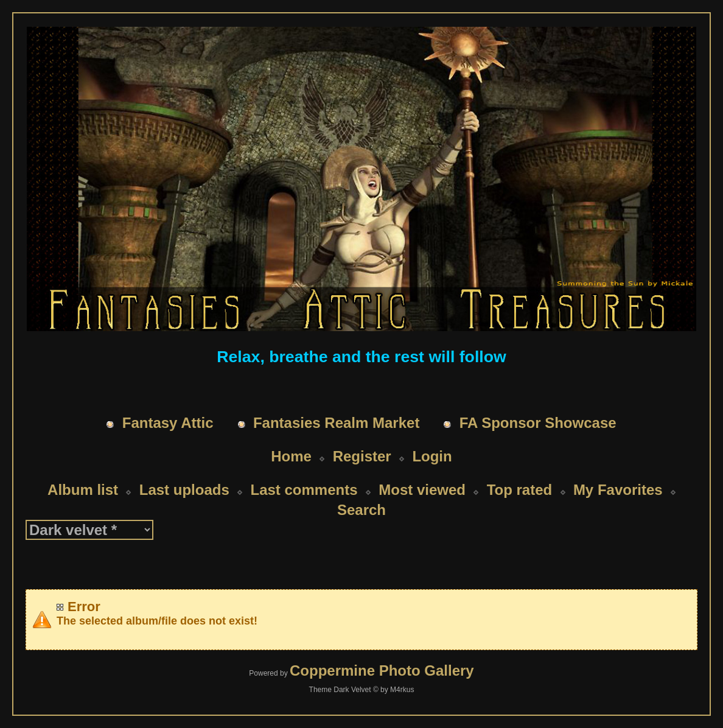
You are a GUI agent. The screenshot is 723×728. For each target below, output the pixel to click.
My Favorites (618, 490)
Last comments (304, 490)
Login (432, 456)
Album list (83, 490)
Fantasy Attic (168, 423)
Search (361, 510)
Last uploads (184, 490)
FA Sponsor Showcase (538, 423)
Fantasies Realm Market (336, 423)
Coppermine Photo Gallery (382, 670)
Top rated (520, 490)
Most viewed (422, 490)
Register (362, 456)
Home (291, 456)
